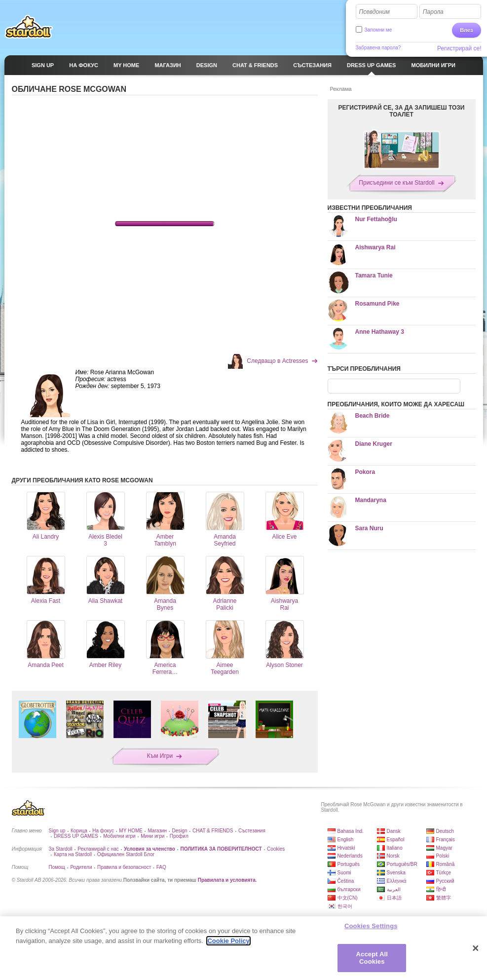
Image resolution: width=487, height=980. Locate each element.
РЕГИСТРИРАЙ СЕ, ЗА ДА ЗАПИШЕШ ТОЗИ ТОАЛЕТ (402, 111)
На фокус (103, 831)
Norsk (393, 856)
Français (446, 840)
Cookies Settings (371, 926)
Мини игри (152, 836)
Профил (179, 836)
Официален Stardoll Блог (126, 854)
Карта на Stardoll (73, 854)
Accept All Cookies (372, 958)
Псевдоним (375, 12)
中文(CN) (348, 898)
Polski (443, 856)
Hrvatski (346, 848)
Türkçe (444, 873)
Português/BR (402, 864)
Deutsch (445, 831)
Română (446, 864)
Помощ (57, 867)
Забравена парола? (378, 48)
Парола (433, 12)
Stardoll (29, 27)
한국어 (345, 906)
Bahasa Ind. (351, 831)
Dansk (394, 831)
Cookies (276, 849)
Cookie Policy (228, 941)
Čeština (346, 881)
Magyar (444, 848)
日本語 (394, 898)
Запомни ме (378, 30)
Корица (79, 831)
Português (349, 864)
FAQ (161, 867)
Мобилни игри (119, 836)
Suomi (344, 873)
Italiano (395, 848)
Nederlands (350, 856)
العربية (394, 889)
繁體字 (444, 898)
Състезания (252, 831)
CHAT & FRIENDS (213, 831)
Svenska (396, 873)
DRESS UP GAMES (76, 836)
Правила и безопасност (124, 867)
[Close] (476, 948)
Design (179, 831)
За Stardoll (61, 849)
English (346, 840)
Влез (466, 30)
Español (396, 840)
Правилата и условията (227, 880)
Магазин (157, 831)
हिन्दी (441, 889)
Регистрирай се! (459, 48)
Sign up (57, 831)
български (349, 889)
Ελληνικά (397, 881)
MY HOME (131, 831)
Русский (445, 881)
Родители (81, 867)
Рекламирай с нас (98, 849)
